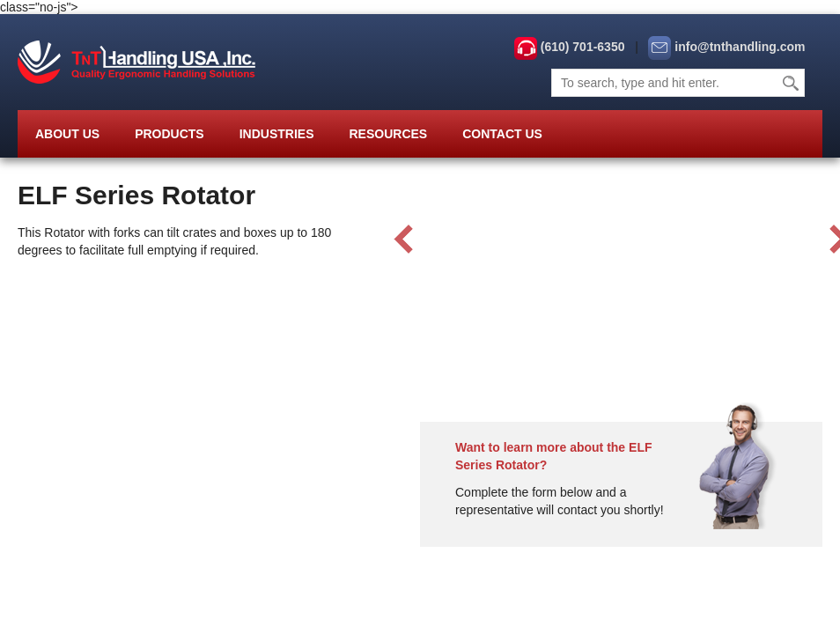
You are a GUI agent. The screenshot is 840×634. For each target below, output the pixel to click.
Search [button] (792, 83)
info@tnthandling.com (740, 47)
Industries (277, 134)
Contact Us (502, 134)
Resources (388, 134)
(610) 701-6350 (583, 47)
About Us (67, 134)
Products (169, 134)
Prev (404, 240)
